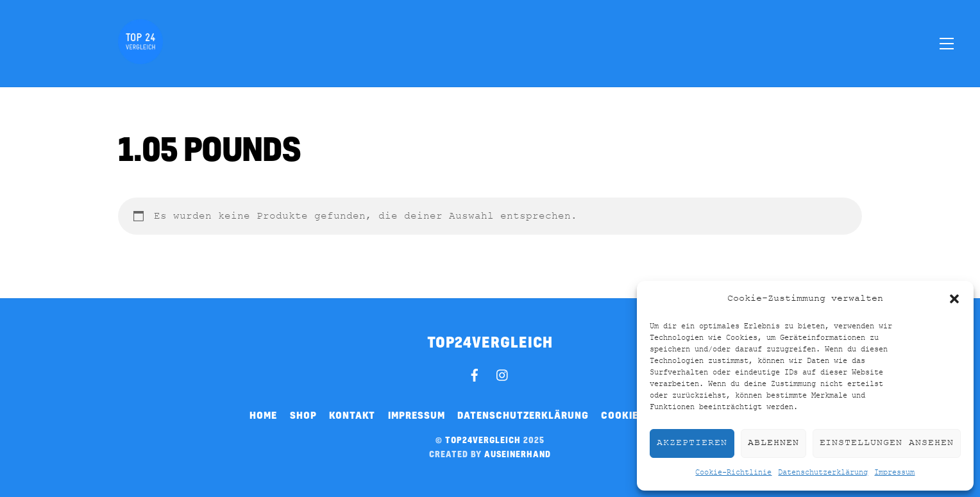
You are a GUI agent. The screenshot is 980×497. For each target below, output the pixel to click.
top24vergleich (483, 440)
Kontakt (352, 415)
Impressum (894, 473)
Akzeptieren (692, 443)
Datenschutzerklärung (823, 473)
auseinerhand (518, 454)
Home (263, 415)
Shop (303, 415)
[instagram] (503, 373)
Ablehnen (773, 443)
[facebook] (475, 373)
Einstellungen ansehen (887, 443)
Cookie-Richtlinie (733, 473)
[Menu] (947, 43)
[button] (954, 299)
